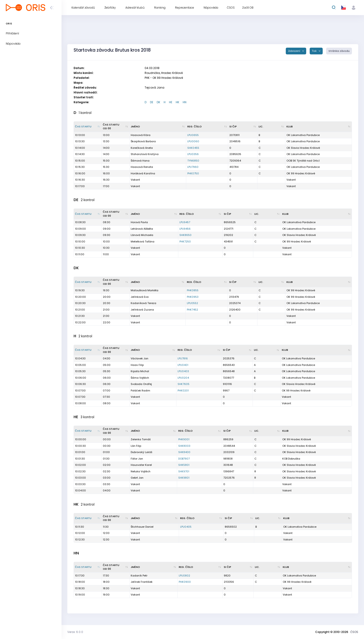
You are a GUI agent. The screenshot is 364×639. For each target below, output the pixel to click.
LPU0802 (184, 576)
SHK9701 (184, 471)
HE (171, 102)
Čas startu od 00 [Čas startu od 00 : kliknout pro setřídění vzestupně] (111, 127)
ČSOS (354, 632)
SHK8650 (185, 235)
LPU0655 (193, 135)
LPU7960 (193, 167)
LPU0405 (186, 527)
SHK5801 (184, 465)
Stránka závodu (339, 51)
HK (177, 102)
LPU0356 (193, 154)
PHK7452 (192, 310)
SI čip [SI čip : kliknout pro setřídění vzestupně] (233, 126)
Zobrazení (294, 51)
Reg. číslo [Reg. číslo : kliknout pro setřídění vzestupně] (195, 126)
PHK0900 (185, 582)
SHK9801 (184, 478)
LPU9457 (185, 222)
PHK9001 (184, 439)
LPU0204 (183, 378)
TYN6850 (193, 161)
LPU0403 (183, 371)
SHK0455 (193, 148)
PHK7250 (185, 242)
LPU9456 (185, 229)
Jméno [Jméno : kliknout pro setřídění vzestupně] (135, 126)
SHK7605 (184, 384)
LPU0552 (192, 303)
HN (185, 102)
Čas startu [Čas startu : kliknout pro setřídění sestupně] (83, 126)
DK (158, 102)
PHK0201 (183, 391)
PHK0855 (193, 290)
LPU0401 (183, 365)
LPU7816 (183, 358)
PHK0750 (193, 173)
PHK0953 (193, 297)
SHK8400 (184, 452)
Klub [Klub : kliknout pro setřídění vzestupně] (290, 126)
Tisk (315, 51)
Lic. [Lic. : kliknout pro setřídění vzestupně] (261, 126)
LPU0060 (193, 141)
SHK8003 (184, 446)
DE (152, 102)
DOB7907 (184, 459)
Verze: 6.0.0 (75, 632)
